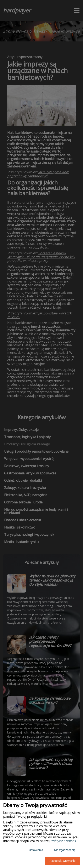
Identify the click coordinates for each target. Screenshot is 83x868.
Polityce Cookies (63, 841)
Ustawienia (36, 850)
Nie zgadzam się (65, 850)
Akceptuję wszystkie (63, 861)
